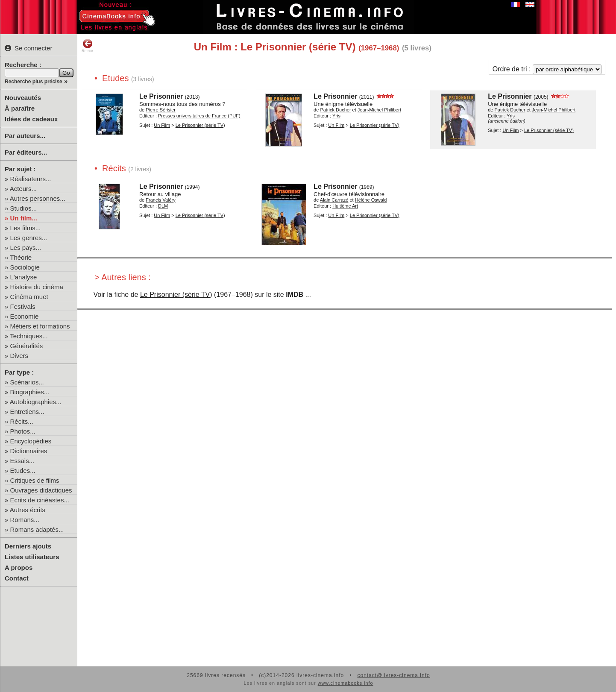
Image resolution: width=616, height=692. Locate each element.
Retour (87, 46)
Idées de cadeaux (31, 119)
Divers (19, 356)
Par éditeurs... (26, 152)
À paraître (20, 108)
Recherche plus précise (34, 82)
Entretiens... (27, 412)
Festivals (23, 306)
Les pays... (26, 248)
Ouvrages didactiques (41, 490)
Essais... (22, 461)
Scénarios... (27, 382)
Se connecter (28, 48)
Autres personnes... (38, 198)
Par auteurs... (25, 136)
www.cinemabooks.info (346, 683)
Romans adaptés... (37, 529)
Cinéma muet (29, 297)
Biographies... (30, 392)
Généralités (27, 346)
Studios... (24, 208)
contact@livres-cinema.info (393, 675)
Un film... (24, 218)
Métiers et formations (40, 326)
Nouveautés (23, 98)
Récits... (22, 421)
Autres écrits (28, 510)
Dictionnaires (29, 451)
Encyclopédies (31, 441)
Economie (25, 316)
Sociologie (25, 267)
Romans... (25, 520)
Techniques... (29, 336)
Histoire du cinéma (37, 287)
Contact (17, 578)
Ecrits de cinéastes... (40, 500)
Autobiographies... (36, 402)
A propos (19, 567)
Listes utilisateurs (32, 557)
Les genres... (29, 238)
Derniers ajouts (28, 546)
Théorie (21, 257)
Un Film (162, 125)
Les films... (26, 228)
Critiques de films (35, 480)
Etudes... (23, 471)
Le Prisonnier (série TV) (176, 295)
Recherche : (23, 65)
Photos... (23, 431)
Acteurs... (23, 189)
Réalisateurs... (31, 179)
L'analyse (24, 277)
